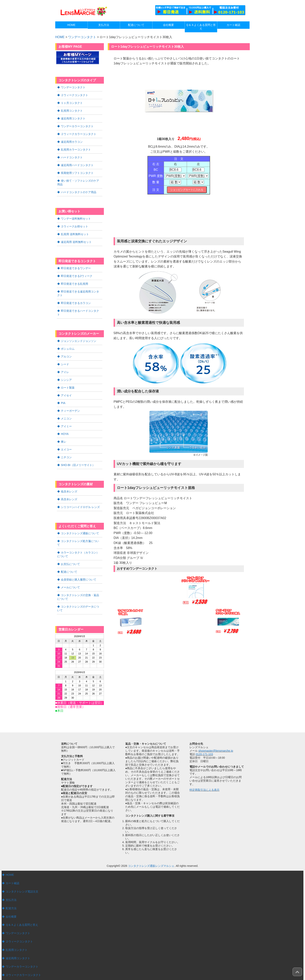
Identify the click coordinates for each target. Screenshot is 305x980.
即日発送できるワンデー (76, 264)
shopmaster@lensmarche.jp (215, 732)
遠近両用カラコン (72, 140)
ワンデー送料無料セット (76, 215)
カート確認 (12, 865)
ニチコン (66, 446)
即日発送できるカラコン (76, 298)
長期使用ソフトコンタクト (77, 171)
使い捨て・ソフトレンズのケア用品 (79, 180)
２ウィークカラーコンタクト (79, 133)
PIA (63, 393)
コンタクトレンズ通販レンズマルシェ (151, 848)
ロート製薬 (68, 377)
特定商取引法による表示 (204, 771)
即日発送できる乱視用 (74, 279)
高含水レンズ (69, 487)
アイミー (66, 415)
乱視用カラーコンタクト (76, 148)
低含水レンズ (69, 480)
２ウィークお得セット (74, 223)
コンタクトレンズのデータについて (79, 590)
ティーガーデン (70, 400)
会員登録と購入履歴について (79, 562)
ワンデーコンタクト (82, 37)
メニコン (66, 408)
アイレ (65, 362)
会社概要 (11, 898)
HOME (10, 857)
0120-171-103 (204, 736)
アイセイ (66, 385)
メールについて (70, 570)
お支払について (70, 547)
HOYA (65, 423)
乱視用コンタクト (72, 110)
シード (65, 355)
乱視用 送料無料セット (75, 231)
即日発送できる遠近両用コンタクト (79, 289)
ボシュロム (68, 340)
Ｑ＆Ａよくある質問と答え (22, 906)
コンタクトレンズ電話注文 (22, 873)
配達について (69, 555)
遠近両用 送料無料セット (76, 238)
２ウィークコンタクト (74, 95)
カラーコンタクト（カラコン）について (79, 538)
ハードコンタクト (72, 155)
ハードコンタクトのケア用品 (79, 189)
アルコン (66, 347)
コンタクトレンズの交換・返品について (79, 579)
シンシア (66, 370)
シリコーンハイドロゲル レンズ (80, 495)
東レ (64, 431)
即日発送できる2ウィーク (77, 272)
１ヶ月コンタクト (72, 102)
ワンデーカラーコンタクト (77, 125)
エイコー (66, 438)
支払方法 (11, 881)
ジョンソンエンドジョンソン (79, 332)
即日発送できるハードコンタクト (81, 306)
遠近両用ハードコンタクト (77, 163)
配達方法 (11, 890)
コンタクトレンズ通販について (80, 521)
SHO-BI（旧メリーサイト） (78, 453)
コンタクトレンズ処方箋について (81, 528)
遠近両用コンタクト (73, 117)
